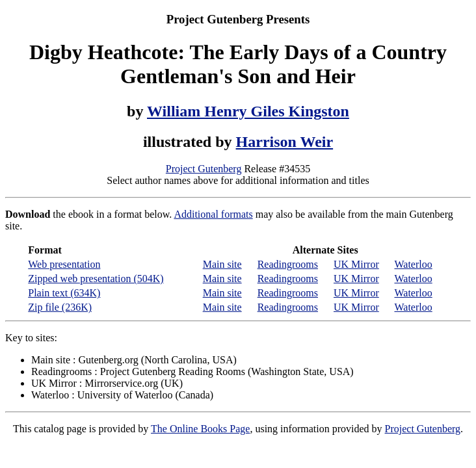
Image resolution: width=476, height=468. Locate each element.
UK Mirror (356, 264)
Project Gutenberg (204, 169)
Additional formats (213, 214)
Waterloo (413, 264)
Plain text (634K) (64, 293)
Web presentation (64, 264)
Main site (222, 264)
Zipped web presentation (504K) (96, 279)
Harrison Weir (285, 142)
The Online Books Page (200, 429)
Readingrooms (288, 264)
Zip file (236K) (60, 307)
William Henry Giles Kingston (248, 111)
